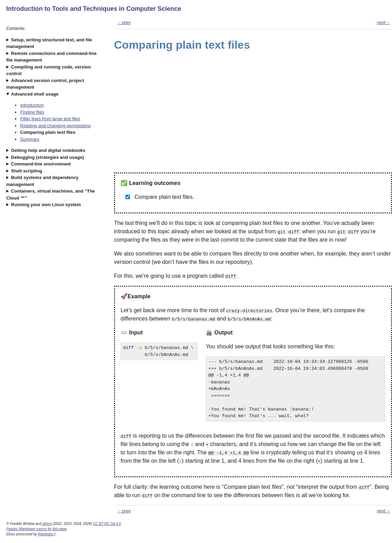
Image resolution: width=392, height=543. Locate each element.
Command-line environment (41, 164)
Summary (30, 139)
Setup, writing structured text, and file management (49, 43)
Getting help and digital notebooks (48, 150)
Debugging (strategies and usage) (47, 157)
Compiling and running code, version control (48, 70)
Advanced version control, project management (45, 84)
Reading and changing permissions (55, 126)
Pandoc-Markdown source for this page (36, 529)
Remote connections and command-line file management (51, 57)
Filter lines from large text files (50, 119)
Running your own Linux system (46, 205)
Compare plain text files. (164, 197)
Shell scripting (27, 171)
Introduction (32, 105)
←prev (124, 22)
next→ (383, 22)
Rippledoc (46, 534)
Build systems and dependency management (42, 181)
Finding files (32, 112)
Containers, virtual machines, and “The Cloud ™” (51, 194)
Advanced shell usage (35, 94)
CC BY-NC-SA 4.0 (107, 524)
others (47, 524)
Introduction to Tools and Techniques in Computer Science (94, 9)
